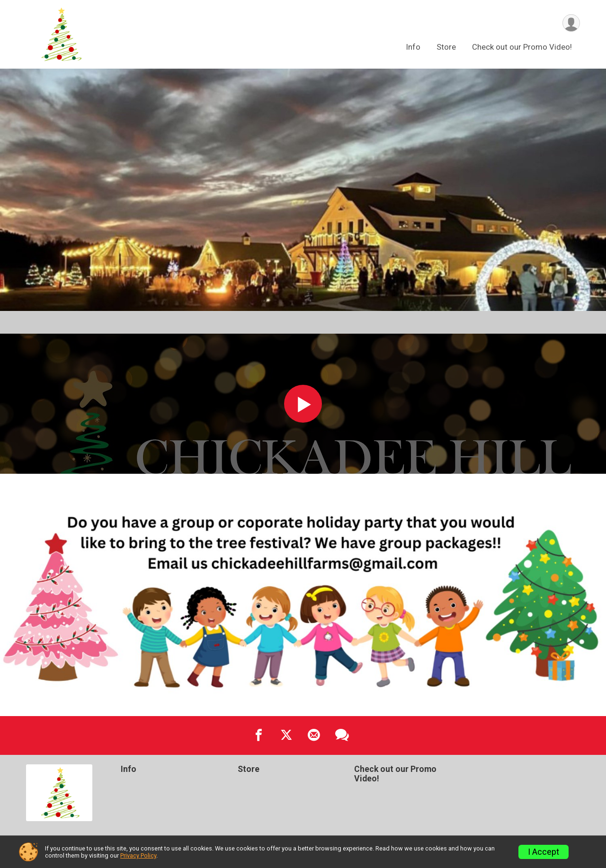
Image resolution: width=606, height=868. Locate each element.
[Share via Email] (314, 735)
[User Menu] (571, 23)
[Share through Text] (342, 735)
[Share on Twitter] (286, 735)
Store (446, 47)
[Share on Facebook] (259, 735)
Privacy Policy (138, 855)
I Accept (544, 852)
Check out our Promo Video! (522, 47)
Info (413, 47)
